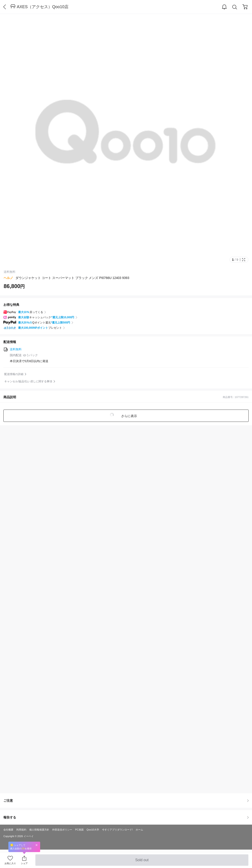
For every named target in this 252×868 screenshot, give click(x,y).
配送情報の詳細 (14, 374)
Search (235, 7)
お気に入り (10, 863)
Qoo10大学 (93, 830)
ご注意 (126, 801)
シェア (24, 863)
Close (37, 845)
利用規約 (21, 830)
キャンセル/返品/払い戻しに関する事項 (28, 381)
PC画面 (79, 830)
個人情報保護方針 (39, 830)
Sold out (142, 862)
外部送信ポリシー (62, 830)
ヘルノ (8, 278)
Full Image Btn (244, 260)
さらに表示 (129, 416)
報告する (126, 817)
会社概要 (8, 830)
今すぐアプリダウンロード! (117, 830)
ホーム (139, 830)
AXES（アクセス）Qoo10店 (43, 7)
